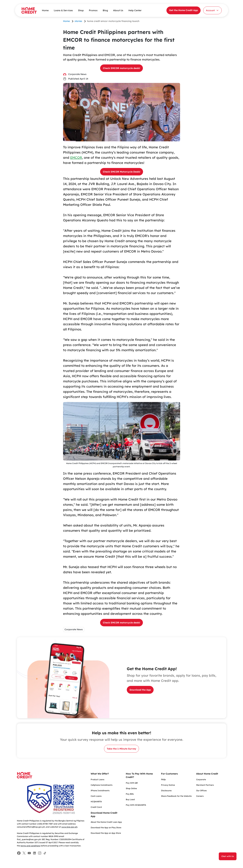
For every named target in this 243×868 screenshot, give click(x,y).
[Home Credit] (29, 10)
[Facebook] (19, 853)
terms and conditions (30, 846)
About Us (118, 10)
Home (45, 10)
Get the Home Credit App (184, 10)
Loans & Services (63, 10)
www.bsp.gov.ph (69, 827)
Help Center (135, 10)
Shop (81, 10)
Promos (93, 10)
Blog (105, 10)
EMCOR (76, 158)
